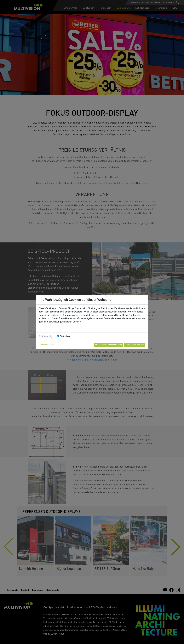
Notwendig (47, 336)
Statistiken (65, 336)
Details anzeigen (47, 345)
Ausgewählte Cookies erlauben (108, 345)
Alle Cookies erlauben (135, 345)
